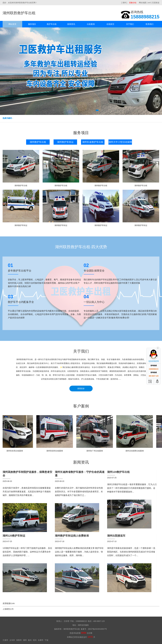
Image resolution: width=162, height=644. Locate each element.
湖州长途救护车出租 (93, 142)
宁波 (47, 640)
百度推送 (156, 3)
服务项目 (32, 24)
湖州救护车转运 (65, 142)
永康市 (41, 640)
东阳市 (19, 640)
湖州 (25, 640)
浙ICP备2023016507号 (97, 629)
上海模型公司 (8, 609)
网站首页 (12, 24)
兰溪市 (5, 640)
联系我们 (150, 24)
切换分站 (133, 3)
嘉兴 (30, 640)
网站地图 (143, 3)
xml (149, 3)
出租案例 (91, 24)
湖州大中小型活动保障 (120, 142)
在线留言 (110, 24)
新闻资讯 (71, 24)
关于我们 (130, 24)
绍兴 (35, 640)
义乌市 (12, 640)
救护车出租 (52, 24)
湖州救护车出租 (38, 142)
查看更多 (81, 389)
